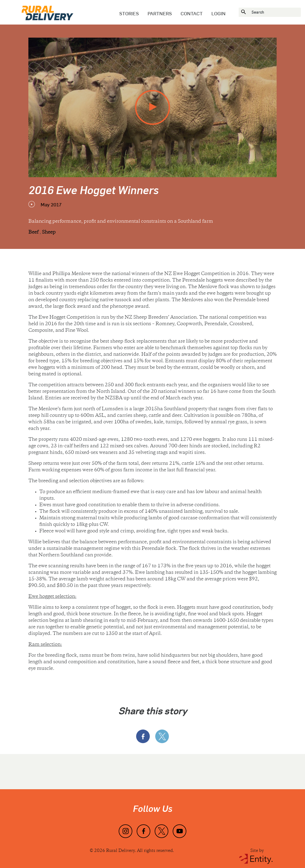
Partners (160, 13)
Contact (192, 13)
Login (219, 13)
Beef (34, 233)
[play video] (152, 107)
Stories (129, 13)
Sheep (49, 233)
